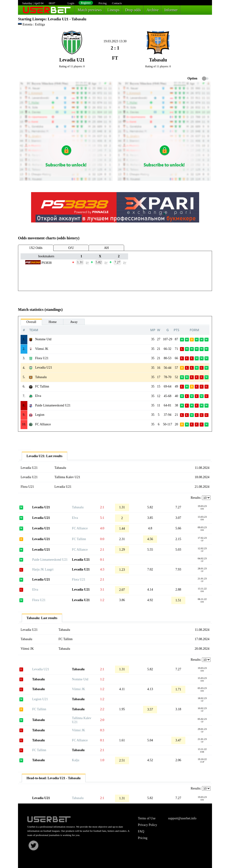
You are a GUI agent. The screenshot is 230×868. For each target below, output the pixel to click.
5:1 (102, 518)
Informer (171, 10)
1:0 (102, 760)
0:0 (102, 539)
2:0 (102, 720)
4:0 (102, 528)
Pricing (102, 3)
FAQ (141, 831)
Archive (153, 10)
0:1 (102, 560)
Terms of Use (147, 818)
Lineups (114, 10)
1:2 (102, 600)
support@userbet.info (182, 818)
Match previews (90, 10)
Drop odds (133, 10)
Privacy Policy (147, 825)
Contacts (117, 3)
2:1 (102, 507)
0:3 (102, 730)
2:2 (102, 709)
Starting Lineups (32, 19)
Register (86, 3)
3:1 (102, 590)
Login (71, 3)
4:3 (102, 569)
